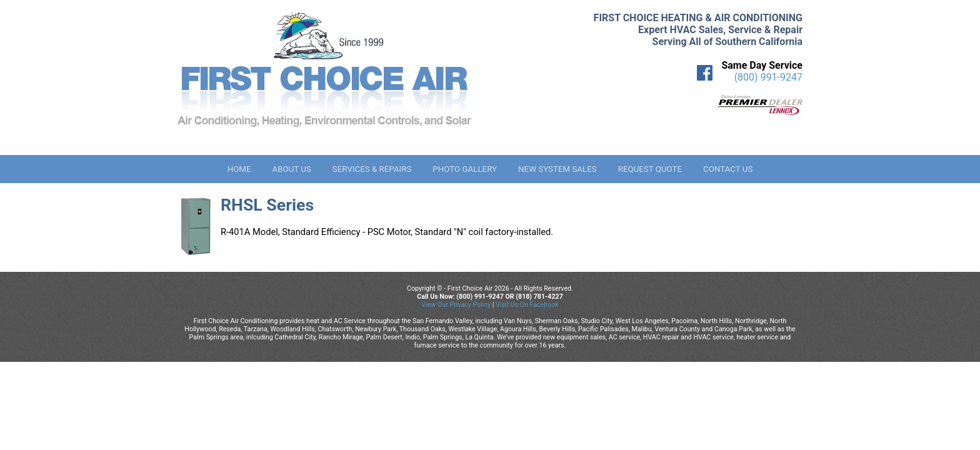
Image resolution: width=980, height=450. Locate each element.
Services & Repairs (372, 169)
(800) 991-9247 (768, 77)
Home (239, 169)
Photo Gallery (465, 169)
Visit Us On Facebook (527, 305)
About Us (291, 169)
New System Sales (557, 169)
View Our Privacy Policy (456, 305)
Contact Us (728, 169)
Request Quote (650, 169)
